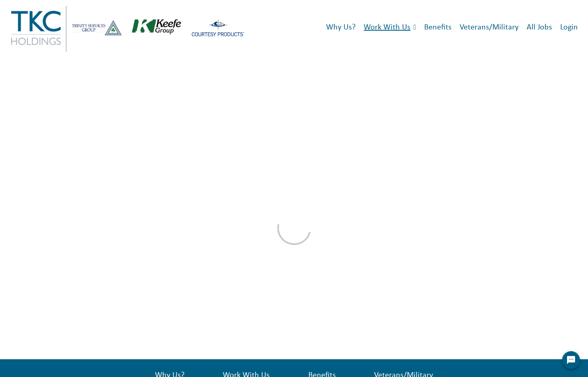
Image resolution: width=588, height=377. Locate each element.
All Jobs (539, 27)
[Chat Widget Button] (571, 360)
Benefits (438, 27)
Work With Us (387, 27)
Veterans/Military (489, 27)
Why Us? (341, 27)
